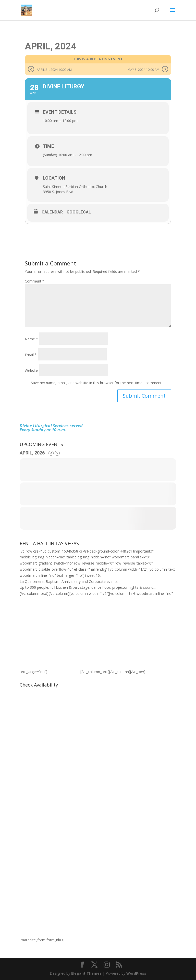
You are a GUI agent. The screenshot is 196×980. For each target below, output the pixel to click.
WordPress (136, 973)
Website (31, 371)
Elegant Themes (86, 973)
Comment (35, 281)
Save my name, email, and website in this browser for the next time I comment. (97, 383)
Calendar (52, 212)
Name (31, 339)
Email (31, 355)
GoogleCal (79, 212)
